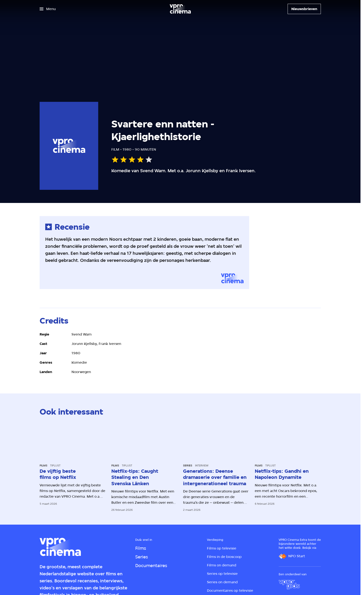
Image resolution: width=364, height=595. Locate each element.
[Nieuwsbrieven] (304, 9)
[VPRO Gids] (289, 585)
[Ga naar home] (180, 9)
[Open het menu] (48, 9)
